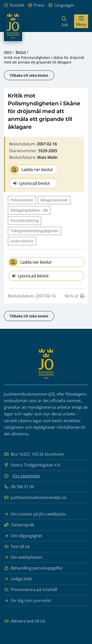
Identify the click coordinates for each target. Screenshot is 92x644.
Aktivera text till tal (24, 621)
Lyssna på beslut (32, 183)
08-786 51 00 (19, 487)
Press (36, 5)
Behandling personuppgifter (33, 568)
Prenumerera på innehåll (31, 590)
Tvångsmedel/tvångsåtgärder (35, 231)
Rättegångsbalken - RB (29, 210)
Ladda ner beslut (32, 170)
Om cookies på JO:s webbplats (35, 514)
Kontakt (14, 5)
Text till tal (17, 547)
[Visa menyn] (81, 21)
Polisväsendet (22, 200)
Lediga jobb (18, 579)
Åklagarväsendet (54, 200)
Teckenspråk (19, 525)
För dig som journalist (28, 601)
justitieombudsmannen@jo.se (35, 498)
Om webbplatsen (23, 557)
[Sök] (65, 21)
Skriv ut (74, 296)
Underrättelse (22, 241)
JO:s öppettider (27, 476)
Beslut (21, 52)
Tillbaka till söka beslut (29, 75)
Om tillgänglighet (23, 536)
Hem (8, 52)
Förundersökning (25, 220)
